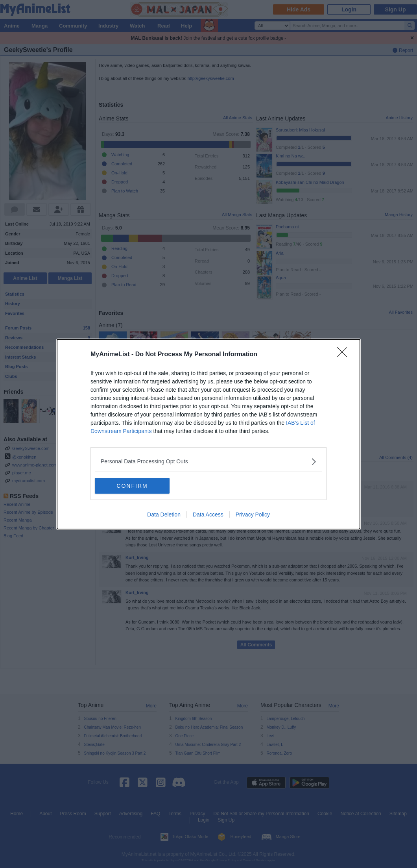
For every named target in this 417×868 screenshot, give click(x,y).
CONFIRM (132, 486)
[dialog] (208, 434)
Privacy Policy (253, 515)
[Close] (345, 355)
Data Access (208, 515)
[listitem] (208, 462)
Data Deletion (164, 515)
